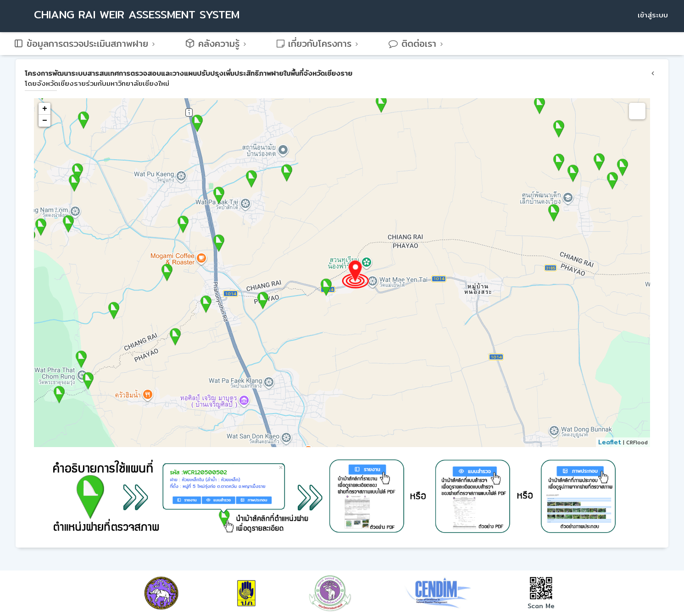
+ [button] (45, 109)
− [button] (45, 121)
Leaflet (610, 442)
